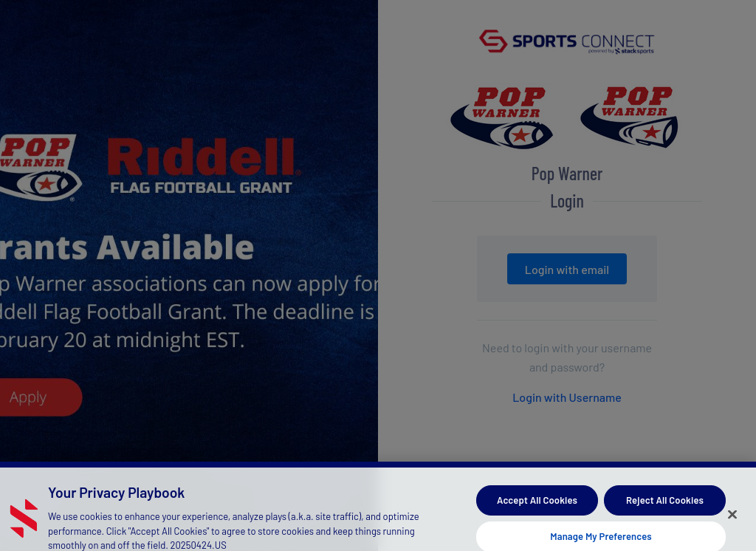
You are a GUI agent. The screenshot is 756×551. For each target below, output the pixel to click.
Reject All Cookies (665, 504)
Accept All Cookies (537, 504)
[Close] (732, 519)
